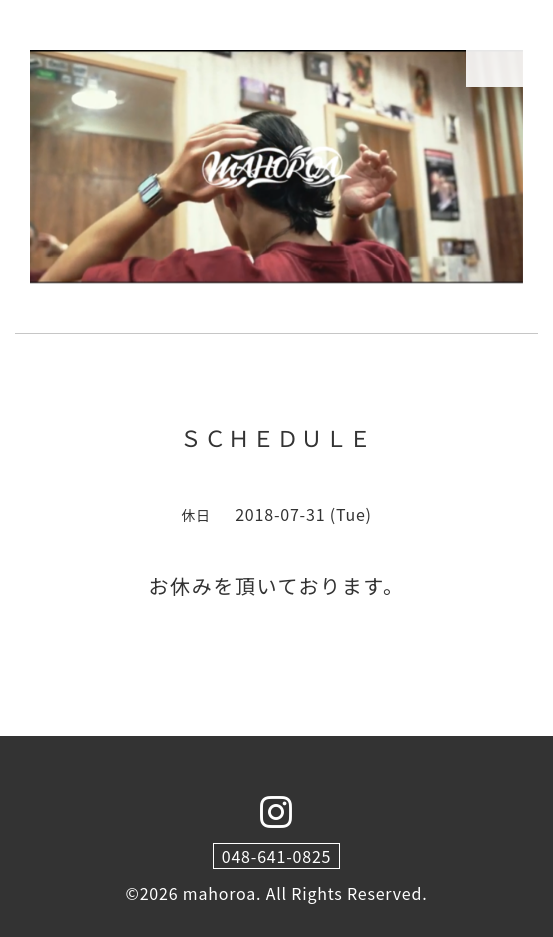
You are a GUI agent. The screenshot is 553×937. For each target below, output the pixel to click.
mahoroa (219, 893)
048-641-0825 (277, 856)
